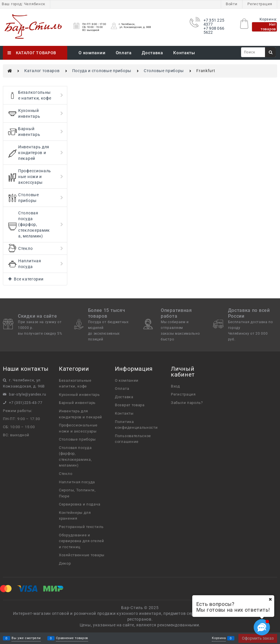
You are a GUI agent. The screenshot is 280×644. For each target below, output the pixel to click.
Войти (232, 4)
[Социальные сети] (262, 627)
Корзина (219, 638)
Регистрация (260, 4)
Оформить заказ (258, 638)
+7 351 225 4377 (214, 22)
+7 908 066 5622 (214, 30)
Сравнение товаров (72, 638)
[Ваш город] (270, 599)
